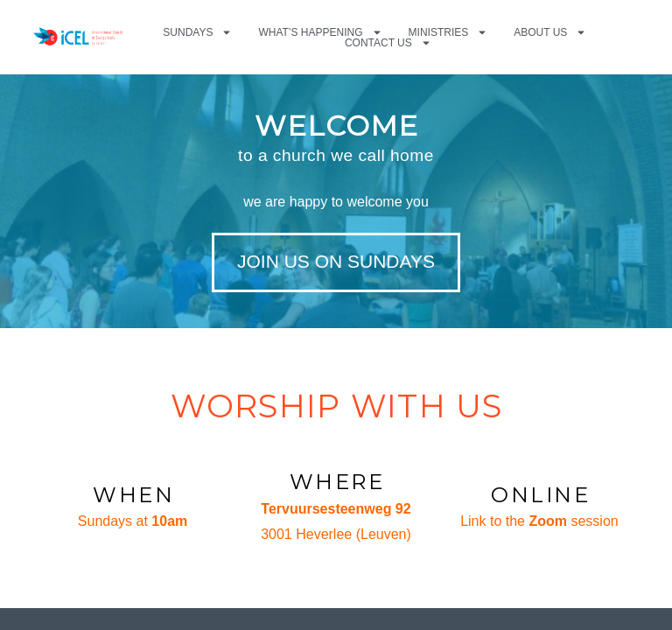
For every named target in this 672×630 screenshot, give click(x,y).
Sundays (197, 32)
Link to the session (539, 521)
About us (550, 32)
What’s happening (320, 32)
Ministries (448, 32)
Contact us (388, 43)
